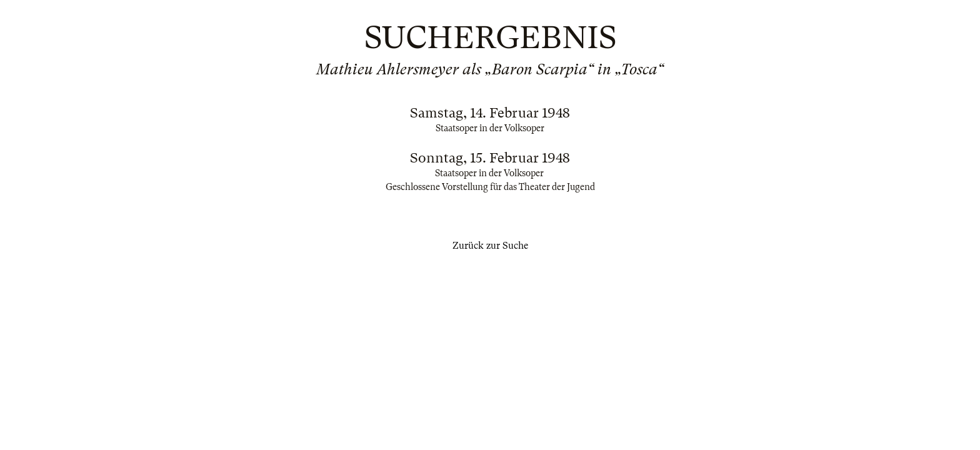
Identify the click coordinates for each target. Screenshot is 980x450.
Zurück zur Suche (490, 246)
